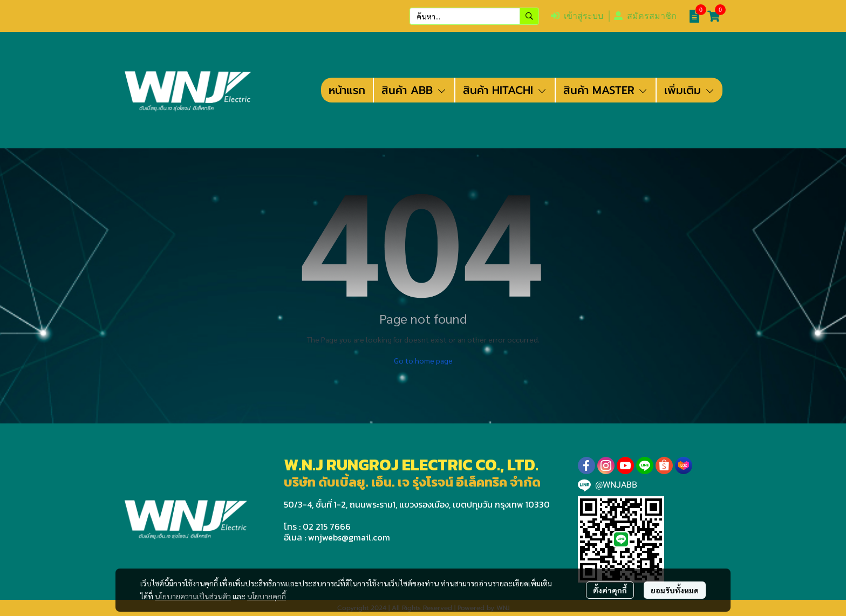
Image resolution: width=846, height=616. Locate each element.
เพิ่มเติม (690, 90)
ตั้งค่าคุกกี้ (610, 590)
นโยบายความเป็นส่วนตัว (193, 596)
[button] (474, 16)
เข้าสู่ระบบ (577, 16)
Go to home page (423, 360)
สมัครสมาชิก (645, 16)
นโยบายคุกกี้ (267, 596)
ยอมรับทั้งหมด (675, 590)
